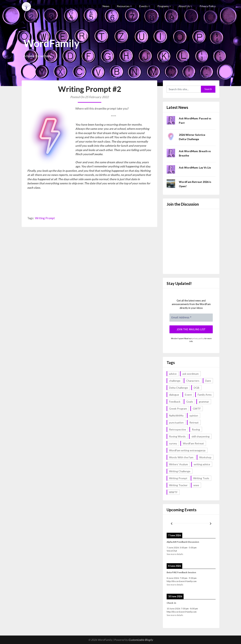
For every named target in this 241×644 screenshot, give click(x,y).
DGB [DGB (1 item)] (197, 388)
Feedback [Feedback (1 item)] (175, 402)
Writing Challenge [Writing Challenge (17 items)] (180, 471)
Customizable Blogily (141, 640)
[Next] (211, 524)
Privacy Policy (208, 6)
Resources (123, 6)
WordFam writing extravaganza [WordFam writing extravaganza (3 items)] (187, 450)
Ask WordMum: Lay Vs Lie (195, 167)
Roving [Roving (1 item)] (196, 429)
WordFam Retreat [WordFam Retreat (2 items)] (193, 443)
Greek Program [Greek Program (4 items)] (178, 409)
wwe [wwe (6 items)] (196, 485)
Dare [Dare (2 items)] (208, 381)
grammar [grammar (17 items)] (204, 402)
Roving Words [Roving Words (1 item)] (177, 436)
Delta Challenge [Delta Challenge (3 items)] (178, 388)
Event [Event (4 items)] (188, 395)
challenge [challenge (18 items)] (175, 381)
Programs (163, 6)
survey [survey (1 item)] (173, 443)
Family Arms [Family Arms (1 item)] (205, 395)
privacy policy (198, 338)
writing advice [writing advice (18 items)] (202, 464)
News (106, 6)
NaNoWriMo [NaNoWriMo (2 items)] (176, 415)
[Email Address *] (191, 318)
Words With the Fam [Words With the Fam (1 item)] (181, 457)
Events (143, 6)
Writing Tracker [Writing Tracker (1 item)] (178, 485)
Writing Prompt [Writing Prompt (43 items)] (178, 478)
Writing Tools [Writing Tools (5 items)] (201, 478)
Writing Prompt (45, 218)
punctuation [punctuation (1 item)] (176, 422)
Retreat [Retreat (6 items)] (194, 422)
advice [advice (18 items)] (173, 374)
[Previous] (172, 524)
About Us (184, 6)
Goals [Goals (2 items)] (190, 402)
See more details (175, 554)
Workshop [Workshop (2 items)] (205, 457)
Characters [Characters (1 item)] (193, 381)
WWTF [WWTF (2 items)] (173, 492)
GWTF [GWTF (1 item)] (197, 409)
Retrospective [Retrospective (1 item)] (178, 429)
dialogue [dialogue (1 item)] (174, 395)
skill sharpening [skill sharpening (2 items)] (201, 436)
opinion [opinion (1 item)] (194, 415)
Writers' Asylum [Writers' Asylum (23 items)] (178, 464)
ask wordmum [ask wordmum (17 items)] (191, 374)
